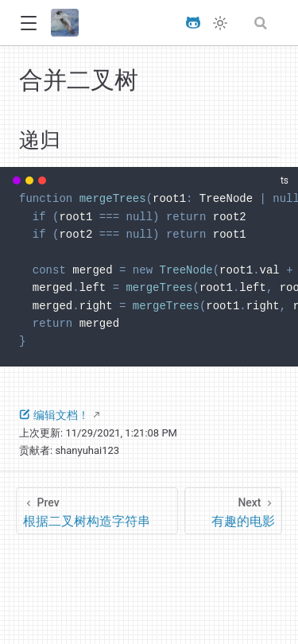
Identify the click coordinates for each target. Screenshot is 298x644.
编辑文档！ (54, 415)
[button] (28, 23)
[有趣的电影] (234, 511)
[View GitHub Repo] (193, 23)
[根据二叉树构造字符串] (97, 511)
